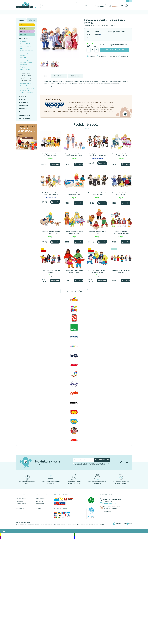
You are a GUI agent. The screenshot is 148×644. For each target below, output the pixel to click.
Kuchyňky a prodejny (25, 67)
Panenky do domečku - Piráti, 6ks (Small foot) (121, 271)
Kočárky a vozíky (25, 77)
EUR (130, 1)
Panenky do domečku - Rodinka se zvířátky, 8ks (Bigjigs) (51, 155)
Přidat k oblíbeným (112, 56)
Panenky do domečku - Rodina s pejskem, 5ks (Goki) (121, 155)
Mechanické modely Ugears (83, 525)
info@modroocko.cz (110, 503)
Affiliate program (20, 509)
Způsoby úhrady (39, 501)
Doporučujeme (25, 31)
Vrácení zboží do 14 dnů (41, 506)
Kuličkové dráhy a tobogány (27, 88)
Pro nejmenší (24, 102)
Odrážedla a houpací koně (26, 62)
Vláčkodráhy (24, 106)
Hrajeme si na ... (24, 55)
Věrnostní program (40, 504)
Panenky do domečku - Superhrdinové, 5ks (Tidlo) (121, 232)
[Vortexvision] (128, 524)
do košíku (114, 50)
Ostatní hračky (24, 115)
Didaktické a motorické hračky (26, 47)
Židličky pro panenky (26, 80)
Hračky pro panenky (25, 69)
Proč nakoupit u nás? (76, 2)
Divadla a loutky (24, 60)
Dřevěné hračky (25, 38)
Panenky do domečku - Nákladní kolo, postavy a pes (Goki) (51, 232)
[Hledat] (86, 6)
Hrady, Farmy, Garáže (25, 83)
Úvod (42, 2)
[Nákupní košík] (126, 6)
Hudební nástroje (24, 65)
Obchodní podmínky (21, 504)
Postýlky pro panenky (26, 79)
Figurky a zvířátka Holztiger (27, 93)
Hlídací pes (75, 76)
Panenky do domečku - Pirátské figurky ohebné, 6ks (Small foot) (98, 155)
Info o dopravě (104, 45)
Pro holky (23, 99)
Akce (22, 25)
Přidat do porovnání (124, 56)
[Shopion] (118, 524)
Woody (97, 35)
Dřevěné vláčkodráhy (100, 525)
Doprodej (23, 34)
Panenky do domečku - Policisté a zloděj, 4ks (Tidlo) (98, 194)
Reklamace (38, 509)
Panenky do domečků (26, 75)
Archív (17, 525)
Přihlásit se (115, 7)
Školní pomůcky (24, 53)
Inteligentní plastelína (39, 525)
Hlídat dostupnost (101, 56)
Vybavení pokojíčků (25, 90)
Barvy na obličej (64, 525)
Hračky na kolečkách (25, 44)
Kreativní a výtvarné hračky (27, 51)
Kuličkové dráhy (92, 525)
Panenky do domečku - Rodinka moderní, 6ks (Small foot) (51, 194)
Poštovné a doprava (40, 499)
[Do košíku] (55, 164)
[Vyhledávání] (64, 6)
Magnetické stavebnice (49, 525)
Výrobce (32, 20)
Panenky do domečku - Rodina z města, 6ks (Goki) (121, 194)
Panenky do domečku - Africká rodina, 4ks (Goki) (74, 271)
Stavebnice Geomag (23, 525)
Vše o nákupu (54, 2)
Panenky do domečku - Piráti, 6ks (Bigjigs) (51, 271)
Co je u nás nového (21, 506)
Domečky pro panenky (72, 525)
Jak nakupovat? (20, 501)
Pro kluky (23, 96)
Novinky (23, 28)
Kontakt (47, 2)
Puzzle (22, 112)
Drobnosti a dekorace (25, 86)
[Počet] (92, 50)
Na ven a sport (25, 118)
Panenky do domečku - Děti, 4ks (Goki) (98, 232)
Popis (45, 76)
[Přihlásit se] (110, 6)
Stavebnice (23, 109)
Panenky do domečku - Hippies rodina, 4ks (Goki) (74, 232)
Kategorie (21, 20)
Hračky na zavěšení (25, 58)
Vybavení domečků (26, 74)
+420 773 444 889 (112, 499)
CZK (128, 1)
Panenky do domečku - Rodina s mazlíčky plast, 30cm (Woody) (74, 155)
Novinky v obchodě (64, 2)
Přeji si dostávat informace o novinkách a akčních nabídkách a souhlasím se (92, 465)
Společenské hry (24, 41)
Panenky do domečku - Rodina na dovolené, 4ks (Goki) (98, 271)
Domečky (23, 72)
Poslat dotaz (91, 56)
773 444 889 (101, 7)
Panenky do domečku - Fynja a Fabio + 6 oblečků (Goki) (74, 194)
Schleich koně (57, 525)
